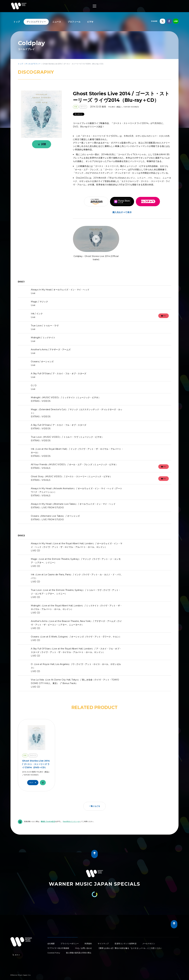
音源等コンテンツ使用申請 (126, 944)
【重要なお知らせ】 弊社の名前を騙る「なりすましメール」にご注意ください (130, 948)
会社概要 (51, 944)
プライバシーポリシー (70, 944)
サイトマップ (103, 944)
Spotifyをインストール (71, 821)
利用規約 (88, 944)
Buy (34, 783)
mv (164, 316)
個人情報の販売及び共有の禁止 (79, 953)
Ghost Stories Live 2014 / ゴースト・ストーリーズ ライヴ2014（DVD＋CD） (36, 764)
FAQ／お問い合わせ (84, 948)
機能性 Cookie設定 (48, 821)
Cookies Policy (54, 953)
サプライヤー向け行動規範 (58, 948)
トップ (17, 22)
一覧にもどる (94, 806)
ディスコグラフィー (36, 22)
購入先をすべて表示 (122, 212)
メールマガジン (149, 944)
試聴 (41, 144)
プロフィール (74, 22)
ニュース (57, 22)
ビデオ (90, 22)
